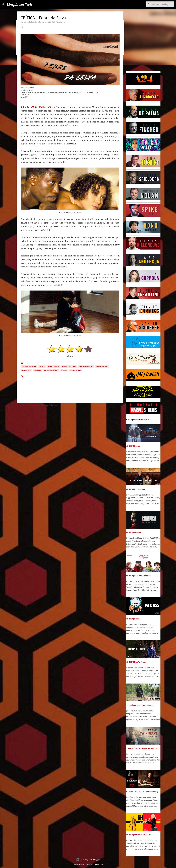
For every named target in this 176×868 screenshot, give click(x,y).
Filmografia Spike (69, 367)
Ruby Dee (38, 370)
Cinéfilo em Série (20, 4)
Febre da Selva (54, 367)
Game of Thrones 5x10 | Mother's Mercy (142, 792)
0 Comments (60, 22)
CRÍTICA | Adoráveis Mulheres (138, 576)
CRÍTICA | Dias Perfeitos (136, 662)
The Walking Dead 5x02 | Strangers (140, 705)
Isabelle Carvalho (86, 367)
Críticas (42, 367)
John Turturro (102, 367)
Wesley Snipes (76, 370)
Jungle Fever (26, 370)
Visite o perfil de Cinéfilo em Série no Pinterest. (36, 405)
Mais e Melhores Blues (43, 107)
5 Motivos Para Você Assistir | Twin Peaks (143, 748)
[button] (22, 27)
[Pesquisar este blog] (161, 4)
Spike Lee (64, 370)
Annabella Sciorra (29, 367)
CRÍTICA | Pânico (133, 619)
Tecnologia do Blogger (88, 860)
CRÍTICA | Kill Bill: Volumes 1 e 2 (139, 835)
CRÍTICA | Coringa (133, 532)
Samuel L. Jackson (51, 370)
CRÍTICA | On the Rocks (135, 489)
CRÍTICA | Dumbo (133, 446)
